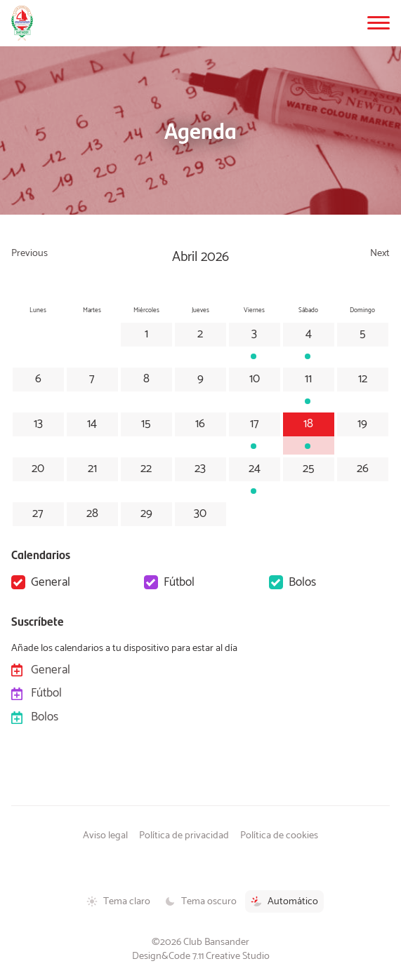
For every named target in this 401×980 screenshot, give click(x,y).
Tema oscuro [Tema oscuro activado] (200, 901)
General (51, 583)
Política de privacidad (184, 835)
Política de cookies (279, 835)
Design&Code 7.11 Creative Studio (201, 956)
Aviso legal (105, 835)
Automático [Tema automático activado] (284, 901)
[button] (379, 23)
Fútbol (179, 583)
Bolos (302, 583)
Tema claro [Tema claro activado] (118, 901)
